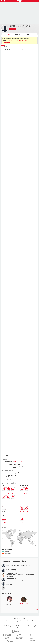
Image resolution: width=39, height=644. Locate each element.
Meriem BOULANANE (11, 569)
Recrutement (6, 627)
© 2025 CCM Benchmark (23, 628)
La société (28, 625)
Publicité (19, 625)
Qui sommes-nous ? (6, 625)
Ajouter (13, 29)
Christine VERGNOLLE (24, 604)
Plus (37, 610)
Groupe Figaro (14, 628)
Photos (19, 34)
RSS (16, 625)
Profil (9, 34)
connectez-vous (13, 40)
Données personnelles (14, 627)
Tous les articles (34, 625)
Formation (24, 625)
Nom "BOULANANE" (11, 588)
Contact (12, 625)
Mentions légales (32, 627)
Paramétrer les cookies (24, 627)
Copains (32, 34)
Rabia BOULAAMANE (11, 583)
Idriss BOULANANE (11, 564)
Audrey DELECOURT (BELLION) (9, 603)
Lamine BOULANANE (11, 573)
